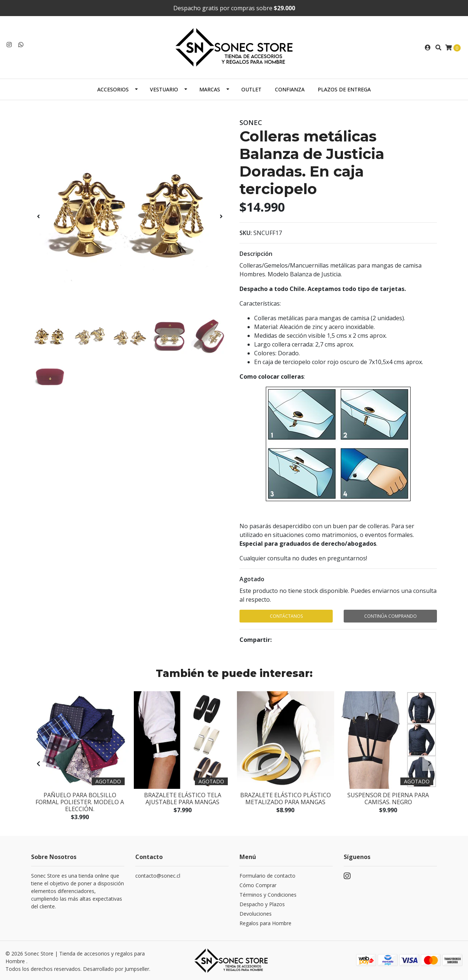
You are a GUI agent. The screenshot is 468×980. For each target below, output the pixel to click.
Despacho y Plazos (262, 904)
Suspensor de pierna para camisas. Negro (388, 798)
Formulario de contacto (267, 875)
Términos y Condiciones (268, 894)
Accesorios (113, 89)
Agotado (252, 579)
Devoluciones (256, 913)
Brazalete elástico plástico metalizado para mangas (286, 798)
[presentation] (38, 216)
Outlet (251, 89)
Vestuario (164, 89)
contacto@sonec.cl (158, 875)
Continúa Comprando (390, 616)
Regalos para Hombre (265, 923)
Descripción (256, 254)
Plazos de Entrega (344, 89)
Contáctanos (286, 616)
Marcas (210, 89)
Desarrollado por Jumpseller (116, 968)
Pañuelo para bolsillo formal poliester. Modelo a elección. (80, 801)
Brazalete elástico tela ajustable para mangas (183, 798)
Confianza (290, 89)
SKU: (246, 233)
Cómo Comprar (258, 885)
